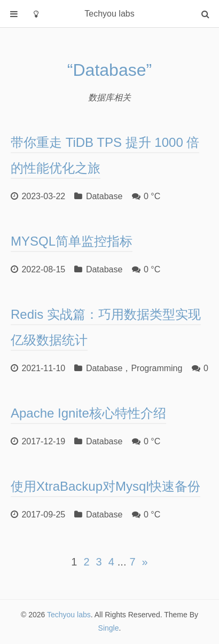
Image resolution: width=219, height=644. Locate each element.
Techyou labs (69, 615)
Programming (157, 368)
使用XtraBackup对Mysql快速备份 (105, 487)
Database (104, 196)
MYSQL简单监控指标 (72, 241)
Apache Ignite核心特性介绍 (88, 413)
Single (109, 628)
